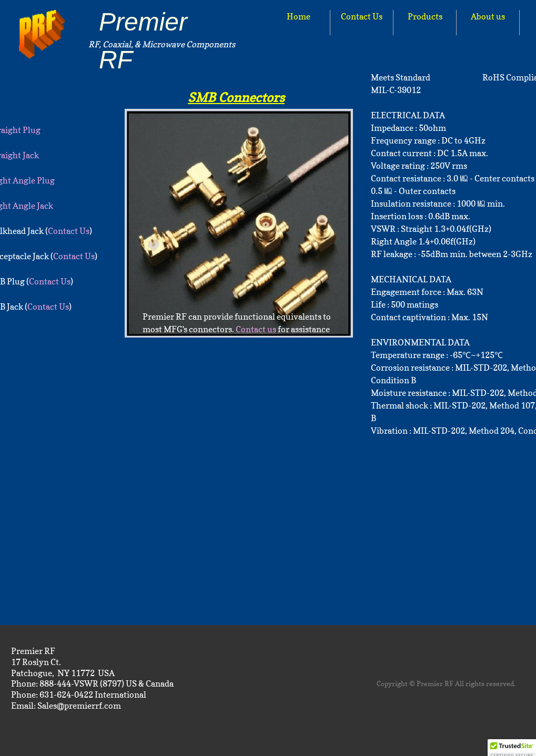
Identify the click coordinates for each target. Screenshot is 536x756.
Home (299, 16)
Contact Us (362, 16)
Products (425, 16)
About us (488, 16)
